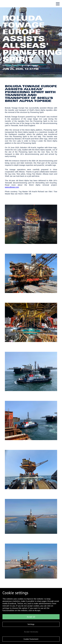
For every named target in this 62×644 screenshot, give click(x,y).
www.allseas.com (12, 187)
